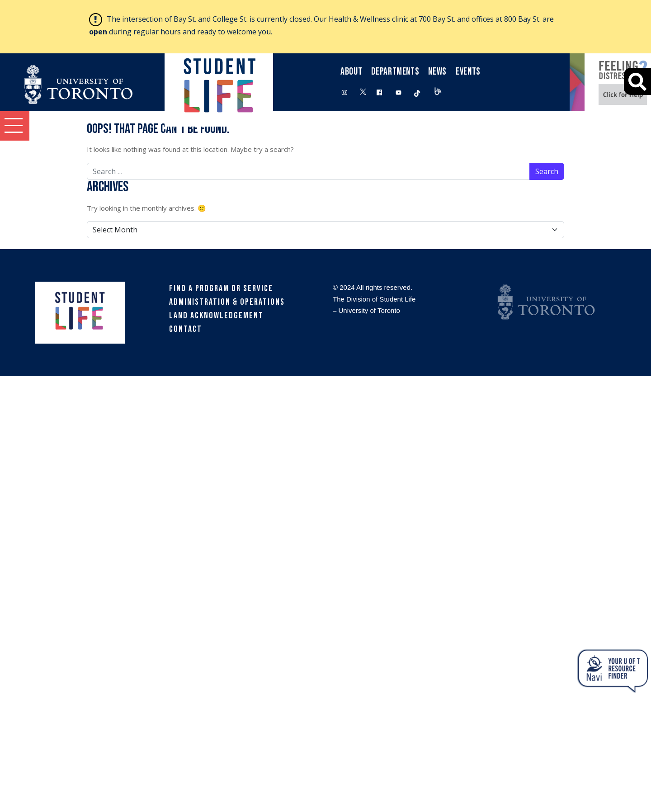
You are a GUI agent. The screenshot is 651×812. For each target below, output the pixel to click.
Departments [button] (395, 72)
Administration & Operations (227, 302)
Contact (186, 329)
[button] (15, 126)
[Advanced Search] (637, 81)
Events (468, 72)
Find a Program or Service (221, 288)
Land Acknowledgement (216, 316)
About (351, 72)
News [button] (437, 72)
